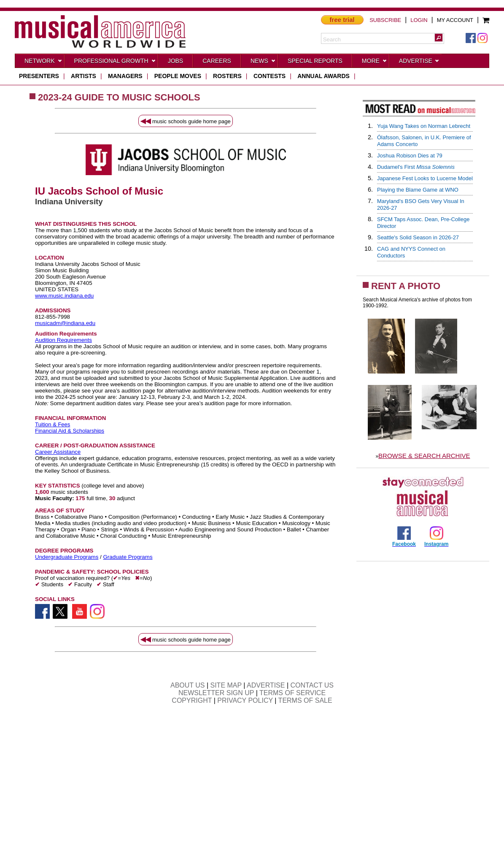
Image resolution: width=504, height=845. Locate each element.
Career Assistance (58, 452)
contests (270, 76)
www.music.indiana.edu (64, 296)
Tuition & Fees (53, 424)
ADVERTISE (266, 685)
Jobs (176, 61)
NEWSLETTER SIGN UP (216, 693)
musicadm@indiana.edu (65, 323)
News (263, 62)
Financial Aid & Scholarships (70, 431)
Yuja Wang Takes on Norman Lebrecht (424, 126)
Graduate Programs (128, 557)
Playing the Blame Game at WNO (418, 190)
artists (84, 76)
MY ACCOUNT (455, 20)
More (375, 62)
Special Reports (315, 61)
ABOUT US (188, 685)
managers (125, 76)
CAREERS (217, 61)
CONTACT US (312, 685)
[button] (439, 38)
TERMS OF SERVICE (292, 693)
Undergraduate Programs (67, 557)
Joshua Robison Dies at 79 (410, 156)
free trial (342, 20)
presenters (39, 76)
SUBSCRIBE (385, 20)
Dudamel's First (416, 167)
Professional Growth (115, 62)
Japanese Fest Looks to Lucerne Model (425, 178)
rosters (227, 76)
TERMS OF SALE (305, 700)
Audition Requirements (63, 340)
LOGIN (419, 20)
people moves (178, 76)
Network (43, 62)
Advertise (419, 62)
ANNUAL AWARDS (323, 76)
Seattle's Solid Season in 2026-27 (418, 237)
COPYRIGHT (192, 700)
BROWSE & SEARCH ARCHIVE (424, 456)
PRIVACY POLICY (245, 700)
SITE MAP (226, 685)
